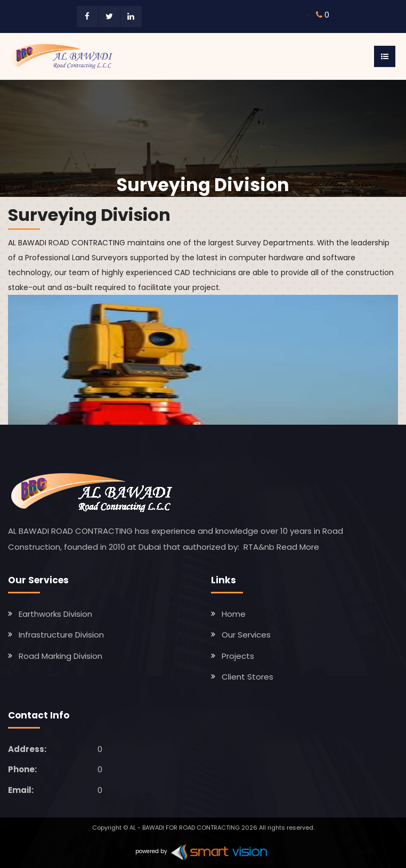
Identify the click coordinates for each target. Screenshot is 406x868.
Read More (298, 547)
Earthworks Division (55, 614)
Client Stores (247, 677)
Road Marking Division (60, 656)
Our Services (246, 635)
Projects (238, 656)
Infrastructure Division (61, 635)
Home (234, 614)
